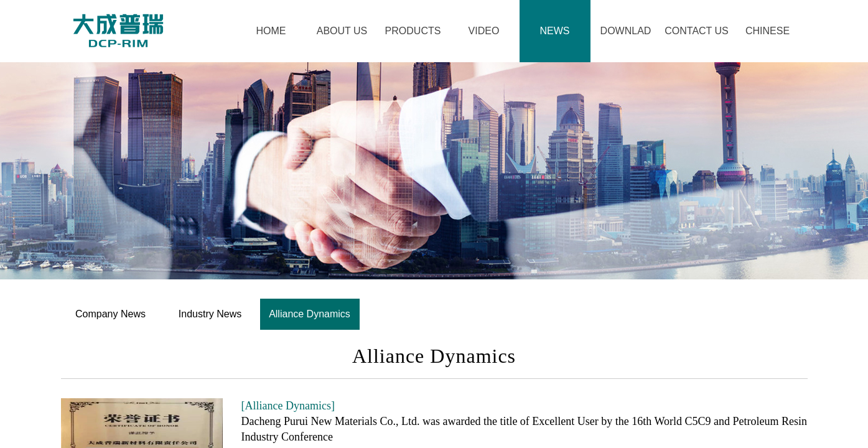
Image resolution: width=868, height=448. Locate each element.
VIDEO (484, 31)
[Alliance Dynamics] (288, 406)
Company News (110, 314)
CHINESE (768, 31)
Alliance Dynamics (310, 314)
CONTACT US (697, 31)
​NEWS (555, 31)
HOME (271, 31)
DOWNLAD (626, 31)
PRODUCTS (413, 31)
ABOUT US (342, 31)
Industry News (210, 314)
